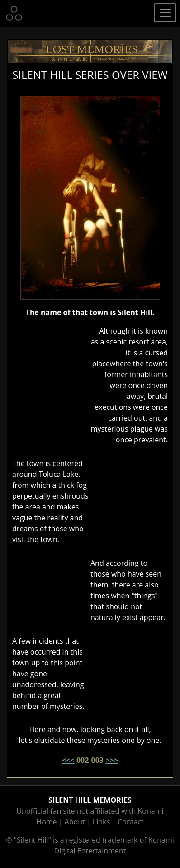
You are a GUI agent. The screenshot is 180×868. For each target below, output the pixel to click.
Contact (130, 822)
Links (101, 822)
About (75, 822)
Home (46, 822)
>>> (111, 760)
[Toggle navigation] (165, 13)
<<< (68, 760)
